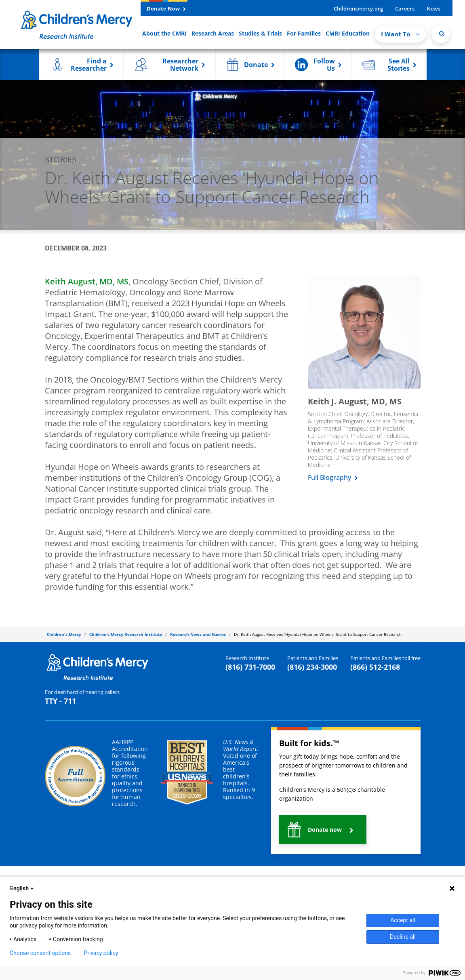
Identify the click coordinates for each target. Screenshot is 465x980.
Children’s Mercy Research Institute (126, 634)
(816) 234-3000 (312, 667)
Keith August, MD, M (87, 281)
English (23, 888)
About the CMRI (164, 33)
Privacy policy (101, 953)
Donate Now (166, 8)
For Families (304, 33)
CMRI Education (348, 33)
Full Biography (333, 477)
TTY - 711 (60, 701)
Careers (405, 8)
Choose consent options (40, 953)
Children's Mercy (64, 634)
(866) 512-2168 (375, 667)
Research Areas (213, 33)
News (433, 8)
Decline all (403, 937)
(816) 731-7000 (250, 667)
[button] (81, 65)
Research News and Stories (198, 634)
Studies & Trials (260, 33)
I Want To (400, 34)
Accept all (403, 920)
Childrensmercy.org (358, 8)
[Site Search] (441, 34)
